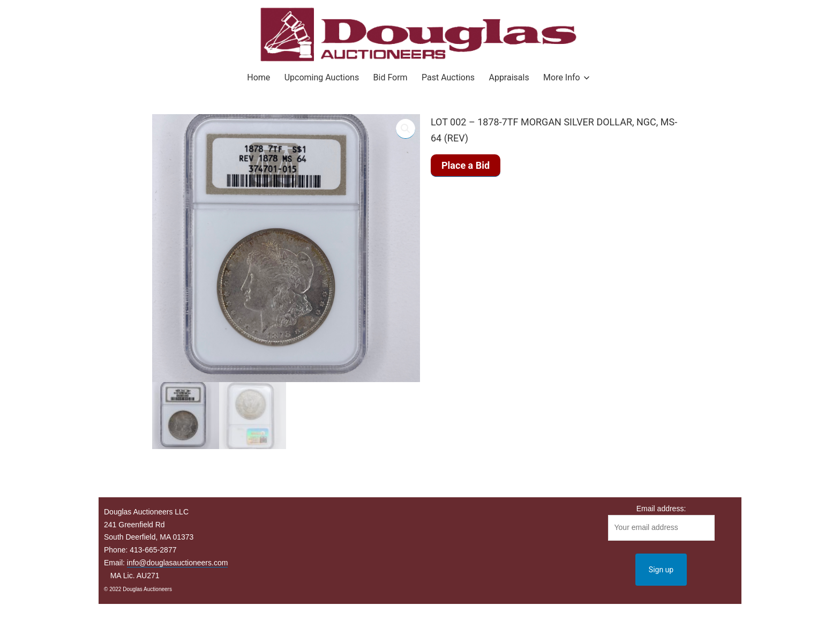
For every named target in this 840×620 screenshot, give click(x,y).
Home (258, 77)
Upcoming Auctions (322, 77)
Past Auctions (448, 77)
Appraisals (509, 77)
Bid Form (391, 77)
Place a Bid (466, 165)
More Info (562, 77)
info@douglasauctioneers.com (178, 563)
